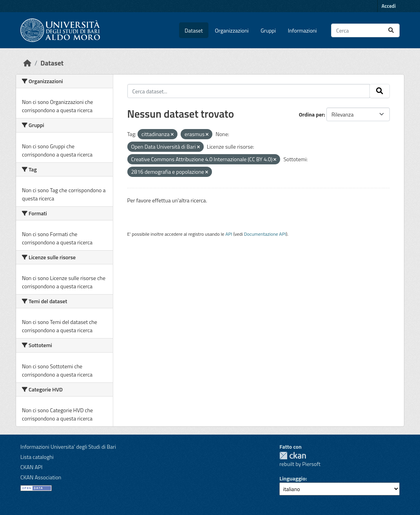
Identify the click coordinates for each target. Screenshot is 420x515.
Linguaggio (292, 478)
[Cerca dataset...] (365, 30)
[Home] (27, 63)
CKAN (293, 456)
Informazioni (302, 30)
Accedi (389, 6)
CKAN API (32, 467)
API (229, 234)
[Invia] (391, 30)
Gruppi (268, 30)
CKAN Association (41, 477)
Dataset (194, 30)
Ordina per (311, 114)
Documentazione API (265, 234)
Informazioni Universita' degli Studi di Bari (68, 447)
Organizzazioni (232, 30)
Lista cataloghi (37, 457)
